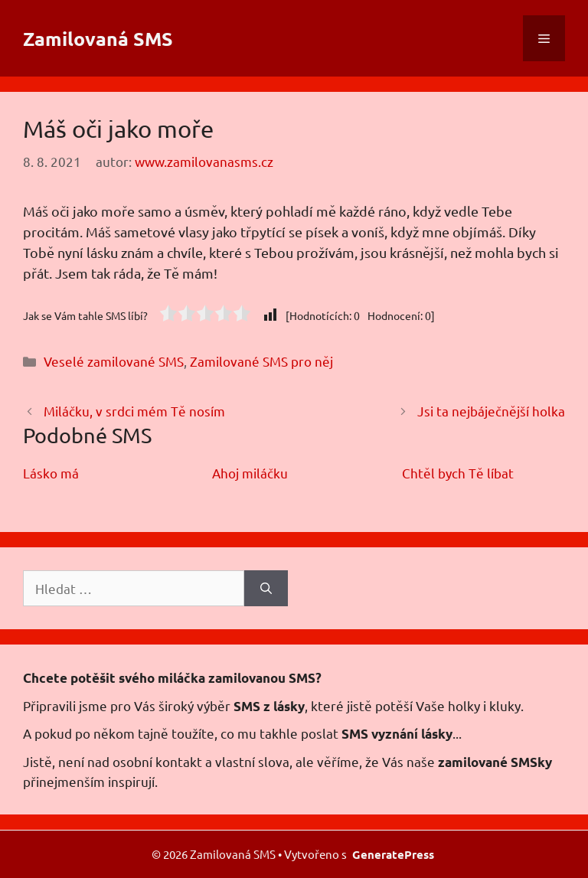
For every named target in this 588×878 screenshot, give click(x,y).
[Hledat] (266, 589)
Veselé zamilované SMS (114, 361)
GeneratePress (393, 854)
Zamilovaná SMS (98, 38)
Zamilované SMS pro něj (261, 361)
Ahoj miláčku (250, 473)
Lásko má (51, 473)
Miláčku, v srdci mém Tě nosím (134, 411)
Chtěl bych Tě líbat (458, 473)
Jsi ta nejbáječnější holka (491, 411)
